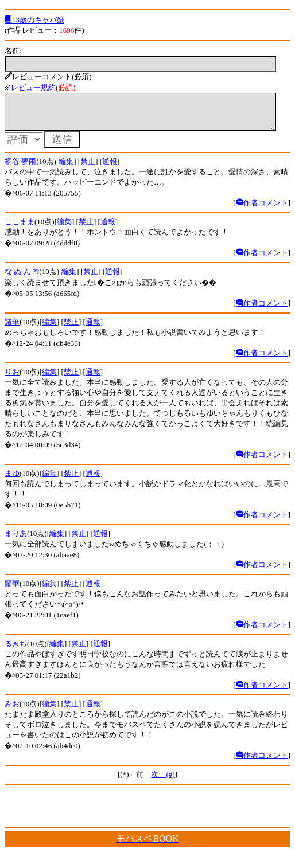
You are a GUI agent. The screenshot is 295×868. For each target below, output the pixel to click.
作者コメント (262, 210)
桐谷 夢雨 (20, 168)
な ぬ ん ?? (22, 278)
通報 (110, 168)
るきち (16, 650)
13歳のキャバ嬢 (34, 20)
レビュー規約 (33, 87)
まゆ (12, 480)
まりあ (16, 540)
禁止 (88, 168)
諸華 (12, 329)
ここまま (20, 228)
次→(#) (163, 781)
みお (12, 711)
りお (12, 379)
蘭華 (12, 590)
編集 (66, 168)
